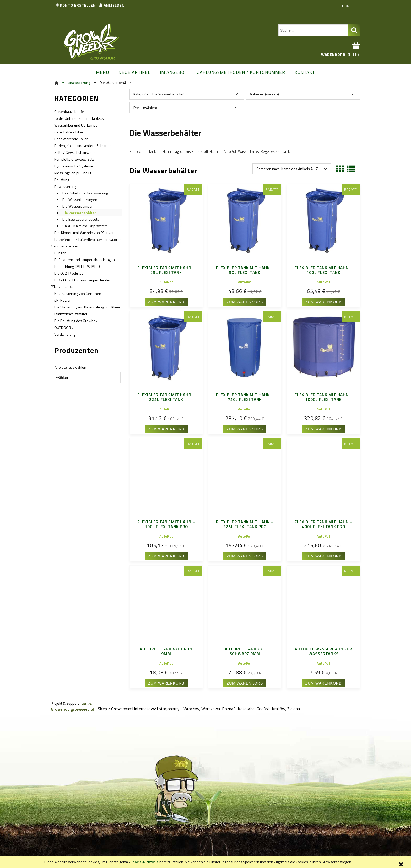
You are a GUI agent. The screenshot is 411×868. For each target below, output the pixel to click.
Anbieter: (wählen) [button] (264, 94)
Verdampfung (65, 334)
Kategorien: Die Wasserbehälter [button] (159, 94)
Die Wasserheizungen (80, 200)
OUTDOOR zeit (66, 327)
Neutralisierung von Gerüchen (78, 293)
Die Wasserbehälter (79, 213)
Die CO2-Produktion (70, 273)
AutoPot (166, 282)
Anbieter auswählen (70, 367)
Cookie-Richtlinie (145, 862)
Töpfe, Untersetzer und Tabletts (79, 118)
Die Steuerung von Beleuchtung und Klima (87, 307)
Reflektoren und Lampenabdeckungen (85, 260)
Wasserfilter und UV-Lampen (77, 125)
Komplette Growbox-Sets (74, 159)
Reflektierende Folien (71, 139)
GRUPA (86, 704)
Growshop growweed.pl (72, 709)
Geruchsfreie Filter (69, 132)
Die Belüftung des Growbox (76, 321)
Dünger (60, 253)
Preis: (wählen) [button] (145, 108)
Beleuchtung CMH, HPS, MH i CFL (79, 266)
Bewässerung (65, 186)
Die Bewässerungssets (81, 219)
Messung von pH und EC (73, 173)
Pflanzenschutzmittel (71, 314)
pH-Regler (63, 300)
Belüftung (62, 180)
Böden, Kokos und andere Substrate (83, 146)
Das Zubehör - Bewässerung (85, 193)
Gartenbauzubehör (69, 112)
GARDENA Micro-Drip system (85, 226)
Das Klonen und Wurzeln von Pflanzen (84, 233)
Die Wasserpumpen (78, 206)
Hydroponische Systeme (74, 166)
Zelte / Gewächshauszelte (75, 152)
